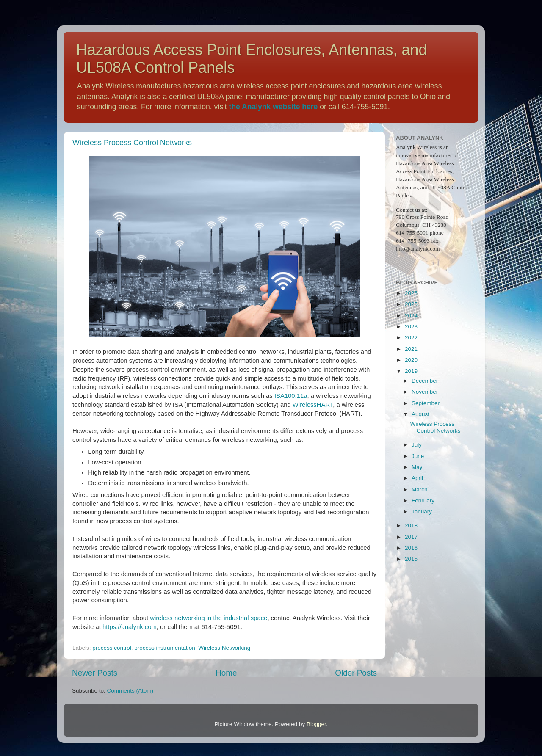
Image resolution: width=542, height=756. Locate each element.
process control (112, 648)
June (418, 456)
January (422, 512)
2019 (411, 371)
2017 (411, 537)
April (417, 478)
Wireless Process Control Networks (132, 143)
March (420, 490)
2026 (411, 293)
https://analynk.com (130, 627)
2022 (411, 338)
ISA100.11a (291, 396)
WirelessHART (313, 405)
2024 (411, 316)
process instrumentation (165, 648)
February (423, 501)
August (420, 414)
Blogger (316, 724)
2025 (411, 304)
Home (226, 673)
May (417, 467)
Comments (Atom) (130, 691)
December (425, 381)
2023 (411, 327)
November (425, 392)
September (426, 403)
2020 (411, 360)
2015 (411, 559)
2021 (411, 349)
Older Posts (356, 673)
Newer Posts (95, 673)
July (417, 445)
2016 (411, 548)
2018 (411, 526)
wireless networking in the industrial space (209, 618)
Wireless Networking (224, 648)
